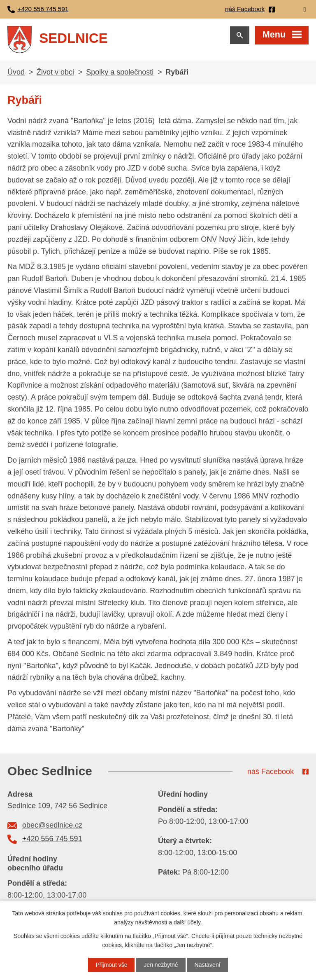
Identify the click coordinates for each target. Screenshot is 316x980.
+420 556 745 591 (52, 839)
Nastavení (208, 965)
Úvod (16, 72)
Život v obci (55, 72)
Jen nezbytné (161, 965)
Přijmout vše (111, 965)
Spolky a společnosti (120, 72)
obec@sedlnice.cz (52, 825)
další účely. (188, 922)
